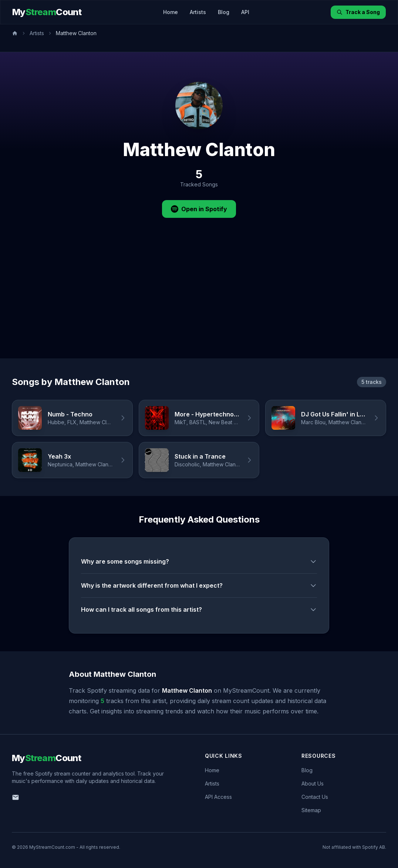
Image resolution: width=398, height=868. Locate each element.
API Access (218, 797)
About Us (313, 783)
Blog (224, 12)
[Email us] (16, 797)
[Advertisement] (199, 303)
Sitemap (311, 810)
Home (171, 12)
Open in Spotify (199, 209)
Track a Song (358, 12)
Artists (198, 12)
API (245, 12)
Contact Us (315, 797)
